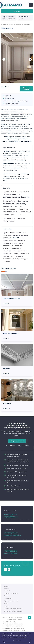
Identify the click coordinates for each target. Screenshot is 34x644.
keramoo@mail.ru (11, 533)
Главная (6, 586)
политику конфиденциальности (18, 637)
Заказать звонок (26, 89)
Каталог (6, 589)
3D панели (7, 403)
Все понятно (17, 641)
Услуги (6, 606)
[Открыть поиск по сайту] (31, 5)
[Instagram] (9, 569)
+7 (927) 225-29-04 (24, 17)
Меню (17, 11)
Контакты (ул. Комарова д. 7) (13, 609)
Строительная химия (11, 601)
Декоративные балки (12, 298)
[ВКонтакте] (5, 569)
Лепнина (7, 591)
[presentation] (4, 59)
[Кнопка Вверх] (30, 618)
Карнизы (6, 368)
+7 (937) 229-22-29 (8, 17)
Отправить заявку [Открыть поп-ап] (17, 441)
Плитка (6, 596)
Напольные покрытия (11, 593)
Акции (6, 604)
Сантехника (8, 598)
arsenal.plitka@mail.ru (13, 535)
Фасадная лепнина (11, 333)
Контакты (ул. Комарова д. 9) (13, 611)
